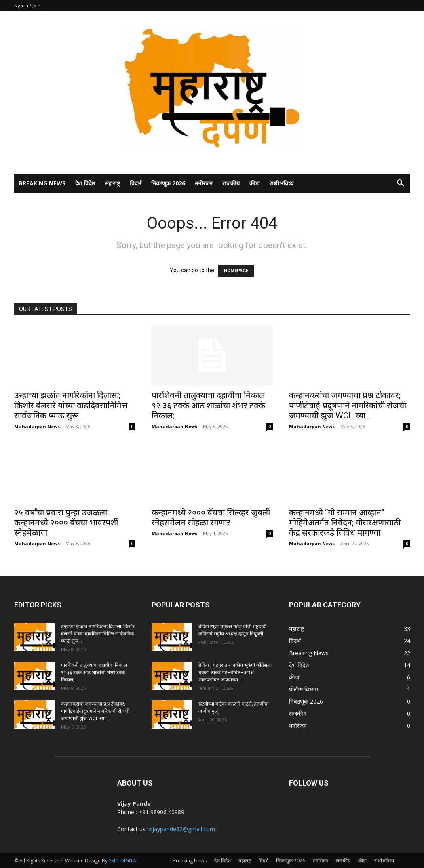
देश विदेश (85, 183)
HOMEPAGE (236, 271)
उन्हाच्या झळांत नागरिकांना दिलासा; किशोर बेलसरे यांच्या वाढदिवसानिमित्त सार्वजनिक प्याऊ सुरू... (71, 406)
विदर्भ (136, 183)
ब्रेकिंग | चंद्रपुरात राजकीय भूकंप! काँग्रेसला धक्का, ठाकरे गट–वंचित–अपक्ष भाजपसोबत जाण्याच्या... (235, 673)
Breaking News (42, 183)
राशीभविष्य (282, 183)
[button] (401, 184)
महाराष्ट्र (113, 183)
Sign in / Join (27, 5)
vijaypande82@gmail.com (182, 829)
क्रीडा (255, 183)
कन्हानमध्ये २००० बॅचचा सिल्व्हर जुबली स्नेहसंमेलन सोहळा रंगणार (211, 518)
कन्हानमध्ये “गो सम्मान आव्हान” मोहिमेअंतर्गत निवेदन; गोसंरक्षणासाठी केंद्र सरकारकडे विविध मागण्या (345, 523)
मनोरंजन (204, 183)
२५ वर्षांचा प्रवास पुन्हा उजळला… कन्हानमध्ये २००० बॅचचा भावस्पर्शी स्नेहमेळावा (66, 523)
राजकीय (231, 183)
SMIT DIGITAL (124, 861)
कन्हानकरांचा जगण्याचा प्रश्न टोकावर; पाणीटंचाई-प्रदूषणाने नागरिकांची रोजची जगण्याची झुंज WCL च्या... (348, 406)
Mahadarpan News (37, 426)
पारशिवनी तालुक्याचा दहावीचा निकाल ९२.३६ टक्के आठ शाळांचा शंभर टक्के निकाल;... (208, 406)
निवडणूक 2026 (168, 183)
